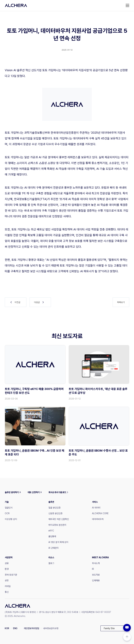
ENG (15, 628)
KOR (7, 628)
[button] (115, 628)
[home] (16, 5)
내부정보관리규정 (51, 628)
